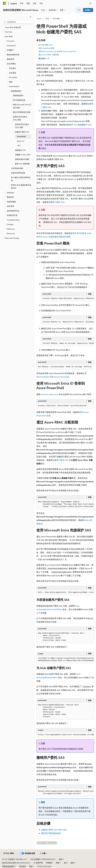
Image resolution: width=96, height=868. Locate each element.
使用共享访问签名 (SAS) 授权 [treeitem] (22, 126)
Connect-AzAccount (50, 394)
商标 (31, 866)
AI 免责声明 (38, 863)
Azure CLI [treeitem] (21, 141)
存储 (47, 18)
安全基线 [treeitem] (12, 73)
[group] (68, 299)
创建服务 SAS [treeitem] (20, 150)
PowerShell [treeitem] (21, 136)
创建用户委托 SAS (56, 202)
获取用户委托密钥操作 (51, 833)
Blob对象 (56, 18)
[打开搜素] (90, 3)
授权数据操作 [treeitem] (18, 95)
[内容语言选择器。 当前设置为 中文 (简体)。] (9, 853)
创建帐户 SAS (86, 125)
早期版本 (49, 863)
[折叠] (31, 17)
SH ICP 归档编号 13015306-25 (14, 859)
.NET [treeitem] (19, 145)
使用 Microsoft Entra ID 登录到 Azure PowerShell (57, 51)
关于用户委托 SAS (45, 45)
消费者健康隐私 (8, 866)
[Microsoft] (5, 3)
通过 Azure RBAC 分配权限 (49, 55)
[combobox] (17, 22)
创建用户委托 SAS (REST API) (54, 830)
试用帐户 (88, 10)
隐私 (61, 859)
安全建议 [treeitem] (12, 68)
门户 (79, 10)
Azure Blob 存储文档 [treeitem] (13, 27)
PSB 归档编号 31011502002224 (42, 859)
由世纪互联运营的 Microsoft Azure (15, 863)
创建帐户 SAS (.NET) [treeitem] (23, 155)
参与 (66, 863)
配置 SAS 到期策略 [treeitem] (22, 164)
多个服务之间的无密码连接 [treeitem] (21, 179)
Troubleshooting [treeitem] (13, 220)
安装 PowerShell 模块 (46, 48)
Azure (39, 18)
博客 (57, 863)
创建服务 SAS (71, 125)
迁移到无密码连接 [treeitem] (18, 173)
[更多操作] (92, 19)
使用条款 (23, 866)
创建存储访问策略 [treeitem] (22, 159)
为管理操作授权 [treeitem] (17, 168)
